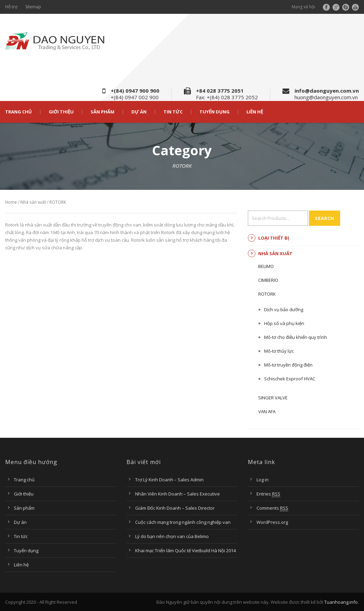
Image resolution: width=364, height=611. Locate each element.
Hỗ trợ (11, 7)
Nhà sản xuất (33, 202)
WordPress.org (272, 522)
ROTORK (267, 294)
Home (11, 202)
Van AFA (267, 411)
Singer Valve (273, 398)
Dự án (139, 112)
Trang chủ (18, 112)
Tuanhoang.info (341, 602)
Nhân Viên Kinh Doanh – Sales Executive (178, 494)
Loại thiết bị (274, 238)
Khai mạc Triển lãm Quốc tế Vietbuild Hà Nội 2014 (185, 550)
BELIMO (266, 266)
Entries (268, 494)
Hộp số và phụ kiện (284, 323)
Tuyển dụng (214, 112)
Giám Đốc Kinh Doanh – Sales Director (175, 508)
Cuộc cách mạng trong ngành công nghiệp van (183, 522)
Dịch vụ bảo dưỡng (284, 309)
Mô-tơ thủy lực (279, 351)
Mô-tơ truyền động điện (288, 365)
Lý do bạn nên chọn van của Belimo (172, 536)
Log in (263, 480)
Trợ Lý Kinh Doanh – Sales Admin (169, 480)
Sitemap (33, 7)
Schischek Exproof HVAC (290, 379)
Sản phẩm (102, 112)
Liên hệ (255, 112)
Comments (272, 508)
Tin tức (173, 112)
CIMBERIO (268, 280)
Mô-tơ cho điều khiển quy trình (296, 337)
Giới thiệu (61, 112)
